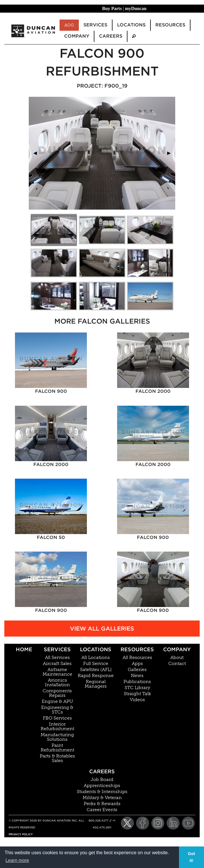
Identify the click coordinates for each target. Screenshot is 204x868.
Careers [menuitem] (111, 36)
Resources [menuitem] (170, 25)
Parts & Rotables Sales (57, 758)
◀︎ (37, 153)
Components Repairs (57, 693)
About (177, 658)
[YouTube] (188, 823)
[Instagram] (158, 823)
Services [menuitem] (95, 25)
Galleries (137, 670)
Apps (137, 664)
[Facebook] (143, 823)
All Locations (96, 658)
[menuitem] (134, 36)
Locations (96, 649)
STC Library (137, 688)
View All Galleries (102, 629)
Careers (102, 771)
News (137, 676)
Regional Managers (96, 684)
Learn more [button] (17, 860)
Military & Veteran (102, 798)
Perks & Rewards (102, 804)
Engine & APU (57, 701)
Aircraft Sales (57, 664)
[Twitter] (127, 823)
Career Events (102, 810)
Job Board (102, 780)
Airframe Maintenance (57, 672)
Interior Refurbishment (57, 726)
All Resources (137, 658)
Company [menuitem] (77, 36)
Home (24, 649)
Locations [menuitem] (131, 25)
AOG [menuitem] (69, 25)
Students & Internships (102, 792)
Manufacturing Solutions (57, 737)
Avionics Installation (57, 683)
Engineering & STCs (57, 710)
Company (177, 649)
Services (57, 649)
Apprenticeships (102, 786)
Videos (137, 700)
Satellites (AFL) (96, 670)
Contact (177, 664)
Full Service (96, 664)
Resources (137, 649)
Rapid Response (96, 676)
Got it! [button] (191, 857)
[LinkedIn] (173, 823)
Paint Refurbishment (57, 748)
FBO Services (57, 718)
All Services (57, 658)
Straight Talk (137, 694)
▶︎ (171, 153)
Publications (137, 682)
